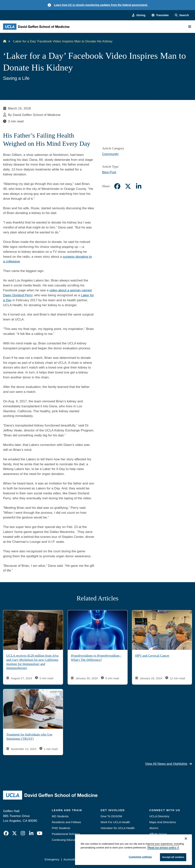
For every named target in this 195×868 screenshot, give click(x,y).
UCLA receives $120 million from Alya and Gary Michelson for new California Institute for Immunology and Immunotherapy (32, 662)
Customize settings (140, 857)
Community (110, 154)
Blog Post (109, 172)
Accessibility (71, 859)
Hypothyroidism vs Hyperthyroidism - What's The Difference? (96, 658)
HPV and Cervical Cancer (152, 656)
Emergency (52, 859)
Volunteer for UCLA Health (118, 828)
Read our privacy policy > (163, 848)
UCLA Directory (159, 816)
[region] (133, 850)
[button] (160, 15)
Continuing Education (66, 840)
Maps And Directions (163, 822)
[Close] (186, 839)
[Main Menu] (190, 27)
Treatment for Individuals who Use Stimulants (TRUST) (29, 737)
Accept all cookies (173, 857)
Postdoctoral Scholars (66, 834)
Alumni (154, 828)
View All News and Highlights (169, 764)
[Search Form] (182, 15)
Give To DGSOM (111, 816)
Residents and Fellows (66, 822)
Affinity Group (158, 834)
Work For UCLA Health (115, 822)
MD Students (60, 816)
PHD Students (61, 828)
